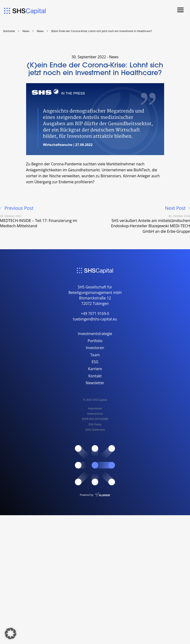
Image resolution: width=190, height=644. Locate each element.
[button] (11, 633)
